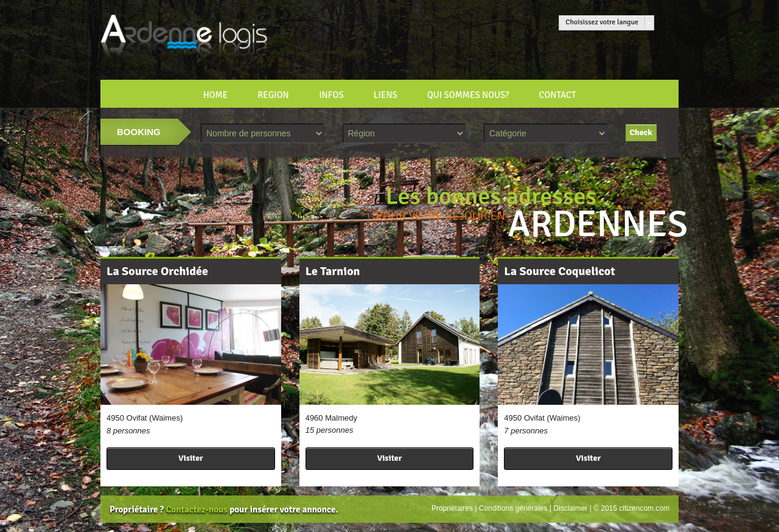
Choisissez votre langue (602, 22)
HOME (216, 95)
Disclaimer (570, 508)
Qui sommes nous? (468, 95)
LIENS (386, 95)
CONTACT (557, 95)
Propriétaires (452, 508)
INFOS (331, 95)
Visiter (191, 458)
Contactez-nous (196, 509)
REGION (273, 95)
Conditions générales (513, 508)
